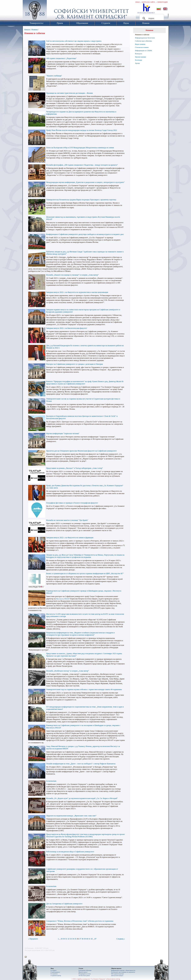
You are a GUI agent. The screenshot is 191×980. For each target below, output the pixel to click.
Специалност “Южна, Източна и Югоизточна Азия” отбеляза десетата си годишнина (80, 921)
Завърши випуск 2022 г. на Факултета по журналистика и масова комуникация (77, 292)
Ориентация (162, 2)
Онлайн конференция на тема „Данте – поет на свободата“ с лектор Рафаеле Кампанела (81, 764)
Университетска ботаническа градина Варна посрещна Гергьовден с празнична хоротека (81, 200)
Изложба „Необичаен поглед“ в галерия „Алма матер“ (68, 671)
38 (82, 939)
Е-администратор (56, 976)
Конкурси (139, 54)
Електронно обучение (85, 970)
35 (76, 939)
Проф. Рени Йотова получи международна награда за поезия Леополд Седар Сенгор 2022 (82, 130)
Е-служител (54, 974)
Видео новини (140, 44)
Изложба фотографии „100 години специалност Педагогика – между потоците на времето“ (82, 165)
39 (85, 939)
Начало (27, 30)
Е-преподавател (55, 972)
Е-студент (54, 970)
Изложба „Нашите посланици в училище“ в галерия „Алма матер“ (72, 275)
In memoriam (51, 781)
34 (73, 939)
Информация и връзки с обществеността (123, 970)
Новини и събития (142, 35)
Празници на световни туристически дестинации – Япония (69, 93)
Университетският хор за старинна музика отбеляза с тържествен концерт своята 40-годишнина (84, 689)
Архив (137, 63)
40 (87, 939)
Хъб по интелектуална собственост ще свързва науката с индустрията (74, 41)
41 (89, 939)
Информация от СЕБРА (143, 50)
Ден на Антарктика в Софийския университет (64, 904)
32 (69, 939)
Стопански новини (142, 47)
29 (62, 939)
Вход (138, 2)
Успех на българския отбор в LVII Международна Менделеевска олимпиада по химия (80, 148)
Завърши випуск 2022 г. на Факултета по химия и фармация (70, 538)
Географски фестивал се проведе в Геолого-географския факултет (72, 503)
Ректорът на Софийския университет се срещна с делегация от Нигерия (74, 364)
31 (66, 939)
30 (64, 939)
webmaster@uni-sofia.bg (113, 979)
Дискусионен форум (117, 976)
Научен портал (83, 972)
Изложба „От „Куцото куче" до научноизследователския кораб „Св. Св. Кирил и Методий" (82, 798)
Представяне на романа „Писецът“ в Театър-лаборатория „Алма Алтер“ (75, 468)
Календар (138, 60)
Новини (35, 30)
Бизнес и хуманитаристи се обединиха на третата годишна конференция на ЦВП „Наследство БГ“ (85, 573)
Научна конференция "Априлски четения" (63, 433)
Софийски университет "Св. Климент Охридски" (52, 11)
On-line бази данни (84, 976)
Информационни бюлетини (145, 38)
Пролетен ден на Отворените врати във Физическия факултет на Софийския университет (81, 451)
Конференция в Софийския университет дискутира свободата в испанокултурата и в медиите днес (85, 234)
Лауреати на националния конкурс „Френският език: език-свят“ (71, 816)
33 (71, 939)
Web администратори (117, 974)
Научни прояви (141, 57)
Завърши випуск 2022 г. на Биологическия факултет (67, 328)
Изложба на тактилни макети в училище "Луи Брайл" (67, 520)
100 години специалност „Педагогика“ (61, 58)
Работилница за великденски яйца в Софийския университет (70, 852)
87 (95, 939)
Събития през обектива (143, 41)
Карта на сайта (148, 2)
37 (80, 939)
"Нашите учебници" (54, 76)
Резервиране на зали (85, 974)
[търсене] (151, 18)
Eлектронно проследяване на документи (123, 972)
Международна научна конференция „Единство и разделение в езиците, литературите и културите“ (85, 182)
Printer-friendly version (26, 957)
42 (92, 939)
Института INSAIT (63, 599)
